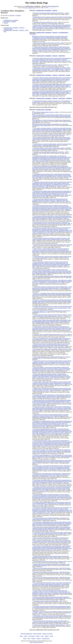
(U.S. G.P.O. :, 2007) (49, 43)
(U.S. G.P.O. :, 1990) (52, 402)
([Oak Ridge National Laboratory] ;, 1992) (51, 625)
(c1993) (46, 112)
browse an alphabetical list (30, 8)
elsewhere (19, 15)
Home (21, 636)
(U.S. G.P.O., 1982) (52, 158)
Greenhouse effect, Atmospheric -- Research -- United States (50, 56)
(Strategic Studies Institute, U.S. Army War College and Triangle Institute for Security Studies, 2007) (52, 533)
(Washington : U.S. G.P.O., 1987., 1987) (52, 369)
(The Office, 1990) (52, 251)
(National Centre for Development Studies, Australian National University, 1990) (52, 616)
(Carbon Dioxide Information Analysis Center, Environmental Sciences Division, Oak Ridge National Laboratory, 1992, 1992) (52, 301)
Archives (39, 638)
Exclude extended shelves (53, 6)
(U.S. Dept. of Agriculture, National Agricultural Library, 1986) (51, 622)
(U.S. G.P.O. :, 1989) (52, 218)
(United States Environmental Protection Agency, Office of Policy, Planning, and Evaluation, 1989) (52, 139)
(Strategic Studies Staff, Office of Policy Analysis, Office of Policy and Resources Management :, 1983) (52, 129)
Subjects (47, 636)
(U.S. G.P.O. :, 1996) (47, 22)
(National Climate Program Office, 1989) (52, 288)
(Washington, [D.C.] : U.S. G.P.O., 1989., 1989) (52, 27)
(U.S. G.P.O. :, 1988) (52, 69)
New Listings (32, 636)
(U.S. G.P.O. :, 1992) (52, 60)
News (29, 638)
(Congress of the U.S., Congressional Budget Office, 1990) (52, 145)
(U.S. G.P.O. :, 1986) (52, 475)
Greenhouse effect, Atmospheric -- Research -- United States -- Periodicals (54, 98)
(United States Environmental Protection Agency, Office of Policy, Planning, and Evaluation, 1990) (52, 541)
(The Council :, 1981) (51, 135)
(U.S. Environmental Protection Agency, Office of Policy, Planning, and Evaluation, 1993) (52, 584)
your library (12, 15)
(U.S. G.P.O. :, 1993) (52, 390)
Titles (42, 636)
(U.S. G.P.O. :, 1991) (51, 376)
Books (25, 638)
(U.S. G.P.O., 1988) (52, 176)
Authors (38, 636)
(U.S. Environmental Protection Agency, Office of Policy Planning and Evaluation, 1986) (52, 462)
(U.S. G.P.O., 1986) (52, 168)
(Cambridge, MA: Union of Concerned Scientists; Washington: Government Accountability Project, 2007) (50, 38)
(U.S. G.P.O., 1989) (52, 185)
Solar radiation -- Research (10, 22)
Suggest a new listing (47, 634)
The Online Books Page (36, 3)
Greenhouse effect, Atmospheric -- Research (47, 10)
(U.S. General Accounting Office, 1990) (52, 524)
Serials (52, 636)
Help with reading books (26, 634)
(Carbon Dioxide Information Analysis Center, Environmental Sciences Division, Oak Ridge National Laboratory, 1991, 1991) (52, 295)
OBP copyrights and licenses (36, 642)
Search (26, 636)
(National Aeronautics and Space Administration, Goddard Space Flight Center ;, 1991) (50, 416)
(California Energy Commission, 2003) (50, 561)
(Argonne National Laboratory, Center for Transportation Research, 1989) (51, 607)
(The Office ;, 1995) (48, 601)
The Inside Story (46, 638)
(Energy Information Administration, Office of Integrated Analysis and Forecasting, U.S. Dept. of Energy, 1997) (51, 598)
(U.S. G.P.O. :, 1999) (52, 80)
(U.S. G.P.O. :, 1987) (52, 443)
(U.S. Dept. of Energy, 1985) (51, 239)
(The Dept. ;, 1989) (51, 13)
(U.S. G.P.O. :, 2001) (52, 86)
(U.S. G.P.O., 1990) (52, 230)
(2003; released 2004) (50, 125)
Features (33, 638)
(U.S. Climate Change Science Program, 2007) (51, 519)
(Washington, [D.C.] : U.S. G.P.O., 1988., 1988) (52, 432)
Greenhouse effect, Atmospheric (11, 20)
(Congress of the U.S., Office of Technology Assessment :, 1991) (52, 149)
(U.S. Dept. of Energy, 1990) (51, 557)
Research (6, 23)
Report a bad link (37, 634)
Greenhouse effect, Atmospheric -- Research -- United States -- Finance (53, 75)
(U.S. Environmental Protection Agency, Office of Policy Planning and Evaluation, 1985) (51, 223)
